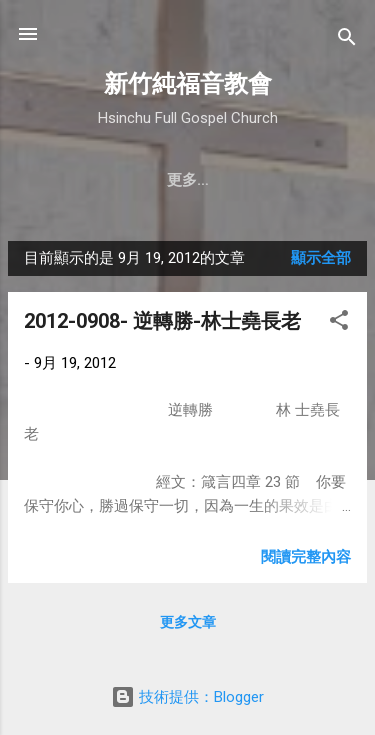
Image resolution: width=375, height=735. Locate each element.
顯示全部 (321, 258)
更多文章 (188, 622)
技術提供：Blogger (187, 697)
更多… (308, 180)
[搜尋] (347, 40)
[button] (339, 323)
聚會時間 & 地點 (196, 180)
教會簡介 (76, 180)
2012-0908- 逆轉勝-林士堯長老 (162, 321)
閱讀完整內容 (306, 557)
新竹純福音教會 (188, 84)
